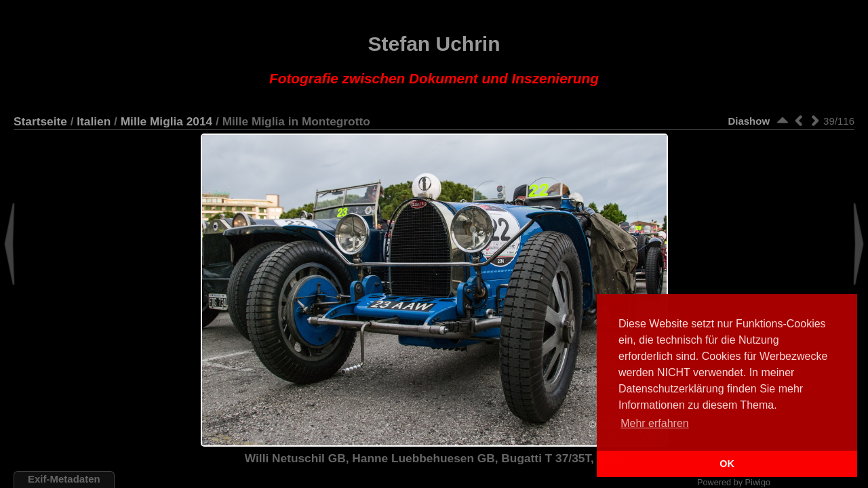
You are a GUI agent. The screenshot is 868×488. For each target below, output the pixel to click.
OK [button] (727, 464)
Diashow (749, 121)
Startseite (40, 121)
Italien (94, 121)
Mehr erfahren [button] (655, 423)
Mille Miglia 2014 (167, 121)
